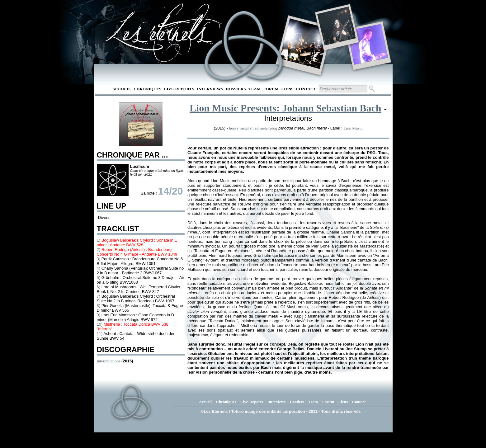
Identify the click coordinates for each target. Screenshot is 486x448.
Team (255, 89)
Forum (271, 89)
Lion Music (353, 128)
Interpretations (109, 361)
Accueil (122, 89)
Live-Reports (179, 89)
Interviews (210, 89)
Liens (287, 89)
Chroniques (147, 89)
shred (254, 128)
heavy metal (239, 128)
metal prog (268, 128)
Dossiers (236, 89)
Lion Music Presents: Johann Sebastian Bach (285, 108)
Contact (306, 89)
